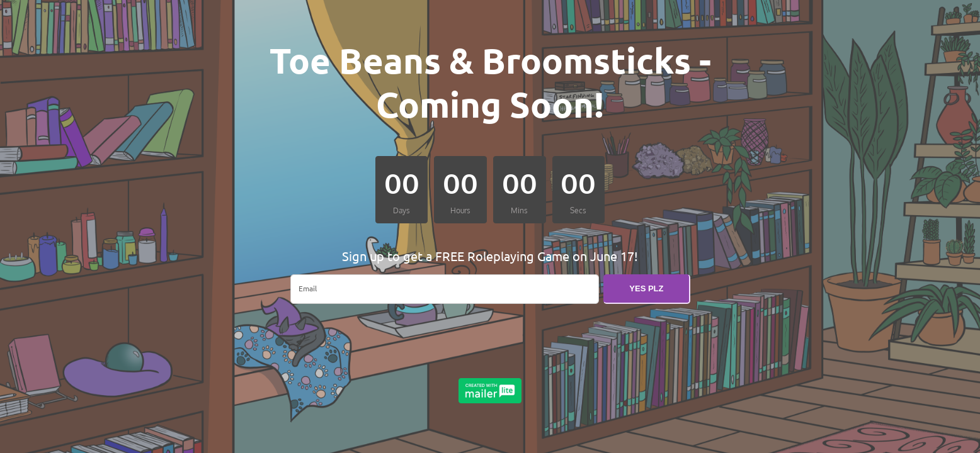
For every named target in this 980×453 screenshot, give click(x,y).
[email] (445, 289)
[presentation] (386, 338)
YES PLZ (646, 288)
